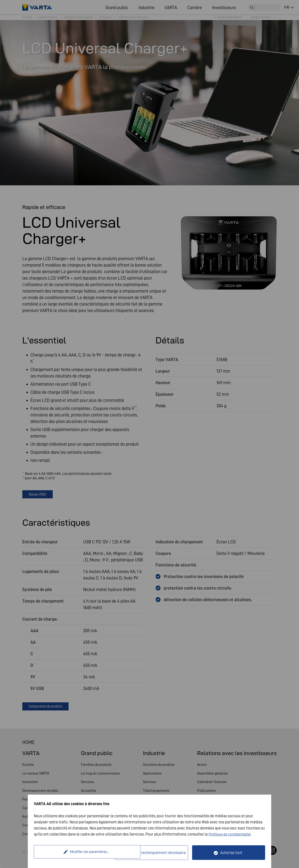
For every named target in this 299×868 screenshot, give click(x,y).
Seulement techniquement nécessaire (154, 853)
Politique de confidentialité (231, 834)
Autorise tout (231, 853)
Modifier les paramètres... (75, 853)
